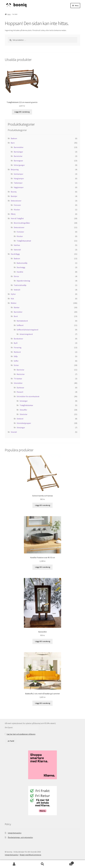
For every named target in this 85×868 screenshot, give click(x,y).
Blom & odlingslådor (22, 223)
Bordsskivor (18, 339)
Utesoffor (23, 410)
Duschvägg (21, 267)
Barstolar (20, 370)
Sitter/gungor (19, 165)
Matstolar (21, 374)
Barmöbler (18, 312)
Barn (13, 143)
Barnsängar (18, 152)
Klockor (17, 210)
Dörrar (16, 276)
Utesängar (21, 427)
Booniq (14, 192)
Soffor (16, 361)
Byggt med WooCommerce (31, 855)
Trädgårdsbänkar (26, 405)
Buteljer (14, 196)
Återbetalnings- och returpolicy (20, 837)
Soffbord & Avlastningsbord (27, 330)
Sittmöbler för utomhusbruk (28, 396)
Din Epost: (9, 727)
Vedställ (17, 290)
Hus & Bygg (15, 254)
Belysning (15, 169)
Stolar (16, 365)
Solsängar (24, 401)
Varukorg (65, 862)
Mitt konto (14, 864)
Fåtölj (13, 214)
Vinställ (14, 432)
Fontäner (20, 232)
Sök (43, 864)
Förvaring (18, 347)
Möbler (14, 303)
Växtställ (17, 250)
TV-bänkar (18, 379)
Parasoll (20, 392)
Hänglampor (19, 178)
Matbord (17, 352)
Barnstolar (18, 156)
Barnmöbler (19, 147)
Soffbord (20, 325)
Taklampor (18, 183)
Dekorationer (16, 201)
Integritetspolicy (15, 833)
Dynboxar (20, 388)
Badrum (14, 138)
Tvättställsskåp (20, 285)
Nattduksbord (22, 321)
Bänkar (17, 307)
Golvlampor (18, 174)
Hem (9, 14)
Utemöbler (18, 383)
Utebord (20, 419)
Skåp (16, 356)
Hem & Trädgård (17, 218)
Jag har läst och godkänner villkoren (21, 734)
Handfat (20, 272)
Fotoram (17, 205)
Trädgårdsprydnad (24, 241)
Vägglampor (19, 187)
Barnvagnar (18, 161)
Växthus (17, 245)
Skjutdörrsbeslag (23, 281)
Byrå (16, 343)
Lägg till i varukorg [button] (22, 112)
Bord (16, 316)
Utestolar (23, 414)
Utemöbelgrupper (24, 423)
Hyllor (13, 294)
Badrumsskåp (22, 263)
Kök (12, 299)
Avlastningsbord (26, 334)
